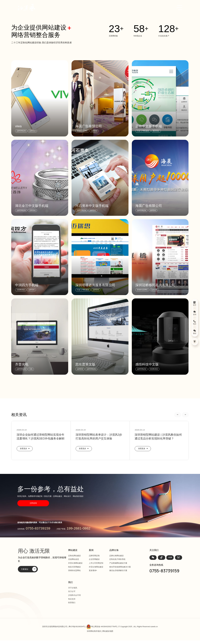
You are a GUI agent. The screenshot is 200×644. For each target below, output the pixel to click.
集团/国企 (156, 131)
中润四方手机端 (27, 285)
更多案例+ (93, 570)
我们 (70, 582)
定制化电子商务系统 (117, 559)
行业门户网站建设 (143, 131)
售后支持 (72, 599)
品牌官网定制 (21, 131)
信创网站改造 (74, 559)
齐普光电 (22, 364)
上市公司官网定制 (96, 563)
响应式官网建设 (74, 567)
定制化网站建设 (74, 556)
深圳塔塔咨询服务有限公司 (95, 285)
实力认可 (72, 591)
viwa (18, 126)
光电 (31, 369)
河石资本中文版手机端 (92, 206)
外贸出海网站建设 (75, 563)
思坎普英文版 (85, 364)
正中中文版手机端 (149, 126)
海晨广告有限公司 (89, 126)
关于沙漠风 (73, 588)
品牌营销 (32, 131)
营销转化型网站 (82, 131)
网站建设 (73, 550)
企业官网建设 (94, 559)
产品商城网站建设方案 (118, 563)
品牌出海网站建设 (116, 556)
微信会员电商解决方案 (118, 570)
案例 (91, 550)
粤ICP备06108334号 (77, 627)
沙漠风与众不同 (74, 595)
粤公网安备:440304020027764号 (104, 627)
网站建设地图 (108, 631)
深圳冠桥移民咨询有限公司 (155, 285)
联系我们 (72, 603)
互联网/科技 (21, 290)
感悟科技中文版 (147, 364)
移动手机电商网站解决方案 (120, 567)
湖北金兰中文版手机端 (32, 206)
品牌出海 (114, 550)
